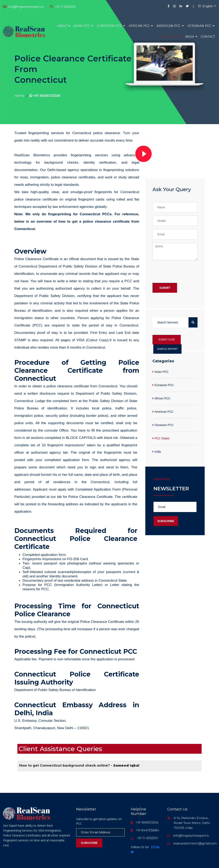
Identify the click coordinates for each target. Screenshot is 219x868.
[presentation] (184, 272)
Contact (208, 37)
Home (19, 96)
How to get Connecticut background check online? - (79, 765)
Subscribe (166, 521)
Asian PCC (83, 26)
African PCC (141, 26)
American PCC (170, 26)
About (62, 26)
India (191, 37)
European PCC (111, 26)
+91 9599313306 (45, 96)
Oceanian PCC (201, 26)
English (205, 6)
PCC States (171, 37)
